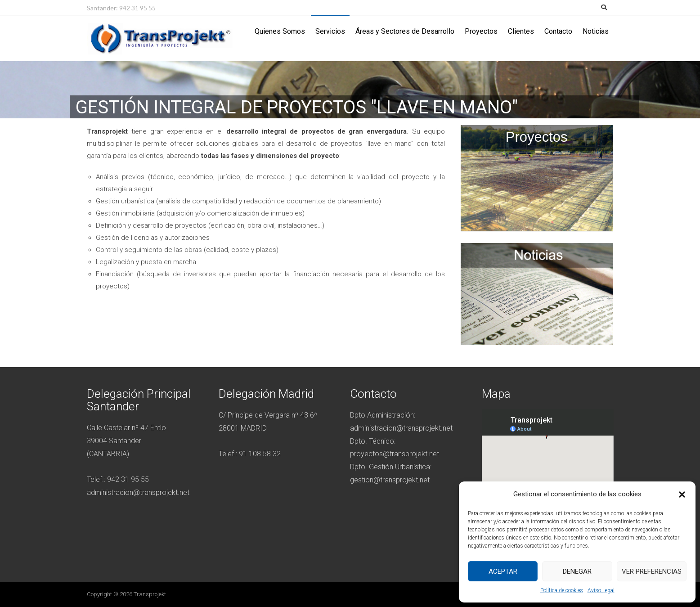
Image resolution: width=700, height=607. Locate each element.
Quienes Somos (280, 31)
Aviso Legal (601, 590)
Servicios (330, 31)
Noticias (596, 31)
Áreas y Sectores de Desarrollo (405, 31)
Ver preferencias (652, 571)
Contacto (558, 31)
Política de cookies (562, 590)
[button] (682, 495)
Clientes (521, 31)
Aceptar (503, 571)
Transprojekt (150, 594)
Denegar (577, 571)
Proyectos (481, 31)
